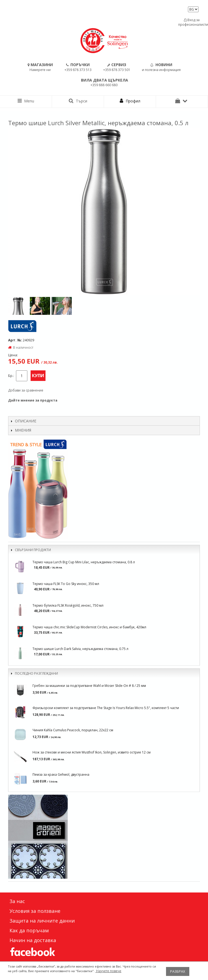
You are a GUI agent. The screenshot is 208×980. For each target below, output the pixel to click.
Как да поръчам (29, 930)
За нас (17, 901)
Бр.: (11, 376)
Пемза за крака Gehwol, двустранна (61, 774)
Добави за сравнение (26, 390)
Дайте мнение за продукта (33, 400)
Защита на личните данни (42, 921)
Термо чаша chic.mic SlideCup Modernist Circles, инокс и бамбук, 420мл (89, 627)
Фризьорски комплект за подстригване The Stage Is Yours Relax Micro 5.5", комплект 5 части (106, 708)
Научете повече (108, 971)
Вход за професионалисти (192, 22)
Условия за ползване (35, 911)
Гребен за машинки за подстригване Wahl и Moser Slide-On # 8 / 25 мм (89, 686)
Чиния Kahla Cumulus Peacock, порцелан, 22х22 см (73, 730)
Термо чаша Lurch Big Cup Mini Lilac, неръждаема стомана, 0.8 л (84, 562)
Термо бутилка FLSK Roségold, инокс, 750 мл (68, 605)
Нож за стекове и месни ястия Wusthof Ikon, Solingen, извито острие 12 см (92, 752)
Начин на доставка (33, 940)
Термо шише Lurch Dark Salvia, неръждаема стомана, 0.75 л (80, 649)
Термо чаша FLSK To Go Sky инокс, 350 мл (66, 584)
